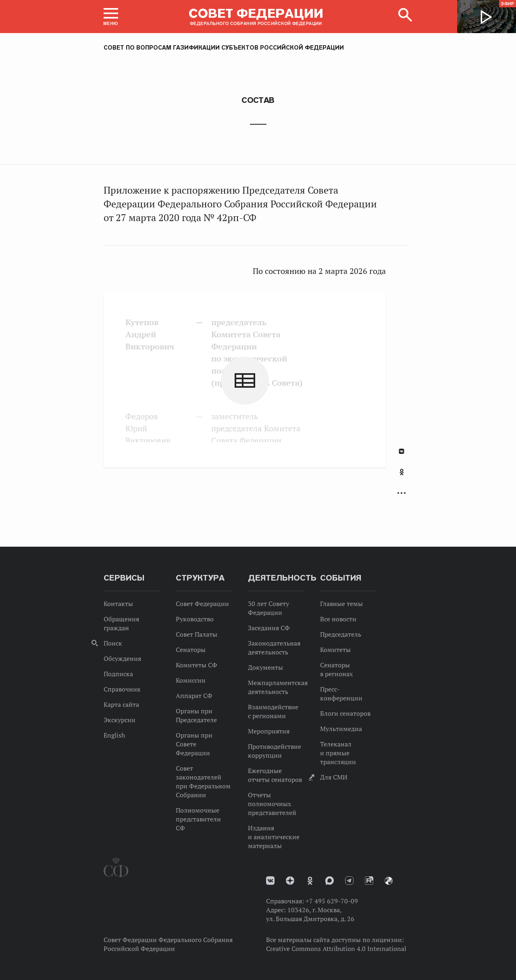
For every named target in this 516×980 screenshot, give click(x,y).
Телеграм (349, 881)
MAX (330, 881)
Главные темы (341, 604)
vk (270, 881)
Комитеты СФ (197, 665)
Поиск (113, 643)
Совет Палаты (197, 634)
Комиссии (191, 680)
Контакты (118, 604)
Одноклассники (402, 472)
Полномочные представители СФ (198, 819)
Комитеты (335, 650)
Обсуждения (122, 658)
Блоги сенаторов (345, 713)
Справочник (122, 689)
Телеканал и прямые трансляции (338, 753)
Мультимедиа (341, 729)
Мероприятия (269, 731)
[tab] (402, 476)
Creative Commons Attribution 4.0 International (336, 949)
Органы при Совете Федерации (194, 744)
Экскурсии (120, 720)
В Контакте (402, 451)
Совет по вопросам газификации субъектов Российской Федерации (224, 48)
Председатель (341, 634)
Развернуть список (402, 493)
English (114, 735)
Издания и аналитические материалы (274, 837)
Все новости (338, 619)
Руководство (195, 619)
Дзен (290, 881)
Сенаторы (191, 650)
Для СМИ (334, 777)
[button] (111, 17)
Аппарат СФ (194, 696)
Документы (265, 667)
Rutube (369, 881)
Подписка (118, 674)
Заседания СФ (269, 628)
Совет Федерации (202, 604)
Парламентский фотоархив (389, 881)
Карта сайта (121, 704)
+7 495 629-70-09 (332, 901)
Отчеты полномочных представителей (272, 804)
